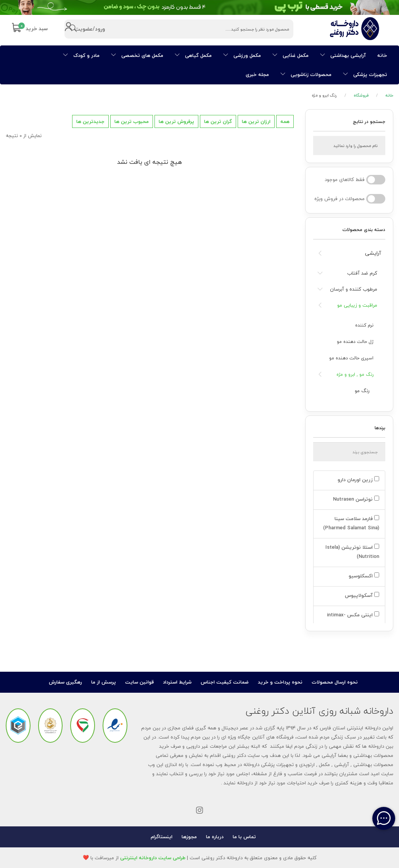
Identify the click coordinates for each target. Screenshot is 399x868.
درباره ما (215, 837)
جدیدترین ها (90, 121)
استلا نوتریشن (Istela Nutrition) (352, 552)
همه (285, 121)
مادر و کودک (81, 55)
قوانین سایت (139, 682)
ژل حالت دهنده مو (355, 342)
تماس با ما (244, 837)
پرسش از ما (104, 682)
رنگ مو (362, 391)
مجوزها (189, 837)
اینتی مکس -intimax (352, 615)
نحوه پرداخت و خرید (280, 682)
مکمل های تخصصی (137, 55)
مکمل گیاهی (193, 55)
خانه (382, 55)
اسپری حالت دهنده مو (351, 358)
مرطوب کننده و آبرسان (354, 289)
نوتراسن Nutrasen (355, 499)
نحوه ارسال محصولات (335, 682)
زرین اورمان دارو (358, 480)
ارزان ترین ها (256, 121)
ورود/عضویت (84, 29)
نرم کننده (364, 325)
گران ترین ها (218, 121)
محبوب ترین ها (132, 121)
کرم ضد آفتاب (362, 273)
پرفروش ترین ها (176, 121)
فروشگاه (361, 95)
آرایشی (373, 253)
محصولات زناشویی (306, 74)
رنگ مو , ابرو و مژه (355, 374)
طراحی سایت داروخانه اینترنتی (153, 858)
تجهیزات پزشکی (365, 74)
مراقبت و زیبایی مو (357, 305)
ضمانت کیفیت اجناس (225, 682)
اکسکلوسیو (363, 576)
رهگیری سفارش (65, 682)
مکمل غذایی (290, 55)
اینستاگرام (162, 837)
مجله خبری (257, 74)
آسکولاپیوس (361, 595)
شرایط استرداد (177, 682)
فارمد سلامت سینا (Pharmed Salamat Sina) (350, 523)
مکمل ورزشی (242, 55)
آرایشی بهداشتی (343, 55)
